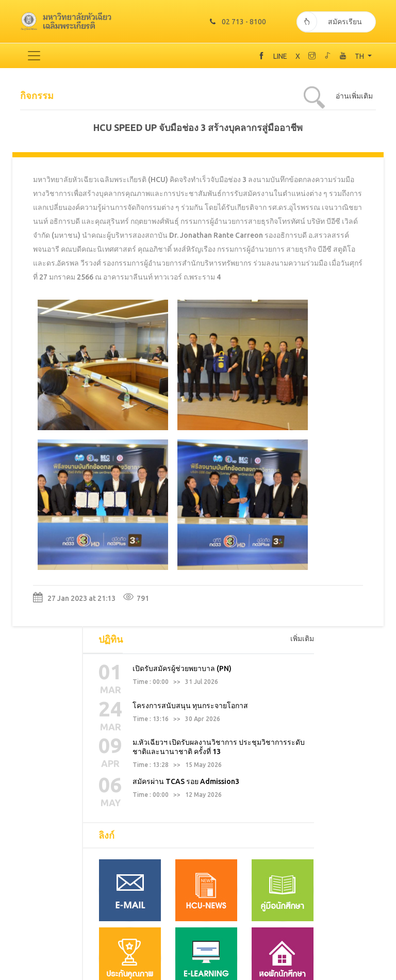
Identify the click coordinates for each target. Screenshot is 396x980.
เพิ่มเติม (302, 440)
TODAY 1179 (198, 974)
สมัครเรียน (329, 21)
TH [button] (360, 55)
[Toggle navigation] (34, 55)
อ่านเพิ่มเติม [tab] (354, 95)
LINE (280, 55)
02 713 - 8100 (236, 21)
